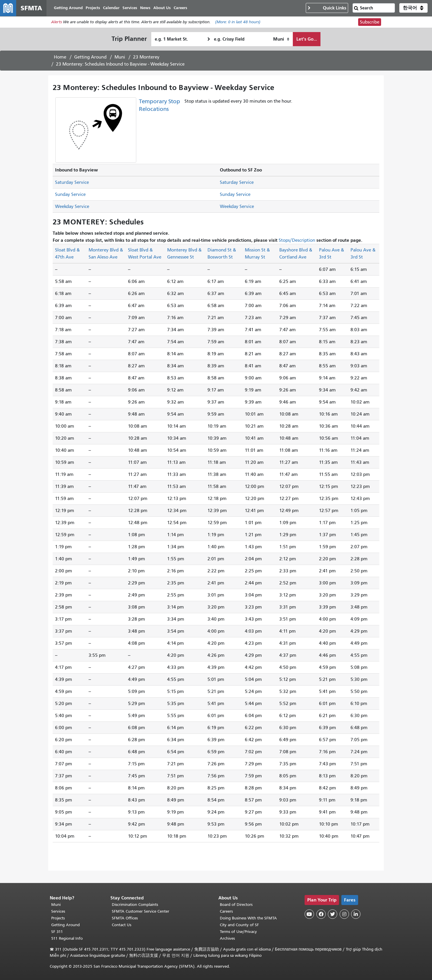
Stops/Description (297, 241)
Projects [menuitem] (93, 8)
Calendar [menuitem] (112, 8)
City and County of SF (239, 925)
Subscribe (370, 22)
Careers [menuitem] (181, 8)
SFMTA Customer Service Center (141, 911)
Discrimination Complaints (135, 905)
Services (58, 911)
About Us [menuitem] (162, 8)
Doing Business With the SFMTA (248, 918)
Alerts (57, 22)
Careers (226, 911)
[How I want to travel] (281, 39)
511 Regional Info (67, 938)
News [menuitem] (146, 8)
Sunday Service (70, 195)
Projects (58, 918)
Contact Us (122, 925)
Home (60, 57)
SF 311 (57, 932)
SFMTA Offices (125, 918)
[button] (413, 8)
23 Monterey (146, 57)
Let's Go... (307, 39)
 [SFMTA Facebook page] (321, 914)
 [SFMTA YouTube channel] (309, 914)
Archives (227, 938)
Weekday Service (72, 207)
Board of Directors (236, 905)
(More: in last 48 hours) (238, 22)
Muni (120, 57)
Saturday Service (72, 183)
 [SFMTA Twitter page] (333, 914)
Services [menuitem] (130, 8)
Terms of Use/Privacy (238, 932)
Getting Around (90, 57)
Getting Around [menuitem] (69, 8)
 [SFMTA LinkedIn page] (356, 914)
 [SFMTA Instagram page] (344, 914)
